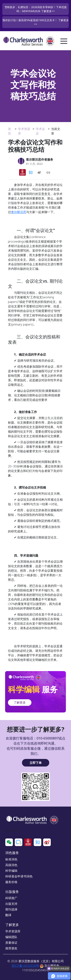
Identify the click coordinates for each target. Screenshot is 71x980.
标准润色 (11, 859)
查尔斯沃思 (19, 212)
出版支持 (11, 904)
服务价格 (11, 882)
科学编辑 (11, 871)
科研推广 (11, 898)
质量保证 (11, 943)
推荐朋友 (11, 948)
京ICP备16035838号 (25, 966)
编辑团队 (11, 937)
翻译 (8, 915)
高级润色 (11, 865)
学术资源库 (13, 931)
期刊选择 (11, 909)
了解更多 (20, 702)
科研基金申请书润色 (19, 876)
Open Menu (64, 41)
